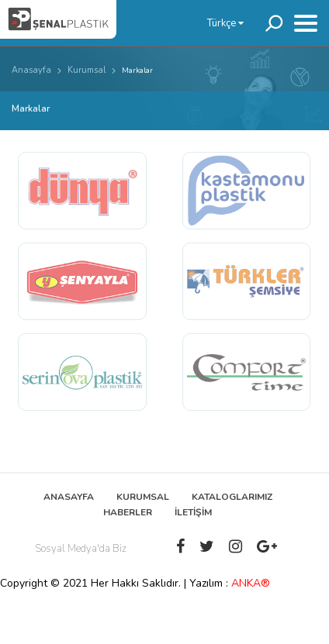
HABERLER (128, 512)
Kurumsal (87, 70)
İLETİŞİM (193, 512)
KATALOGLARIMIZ (232, 497)
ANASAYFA (69, 497)
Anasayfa (31, 70)
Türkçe (225, 23)
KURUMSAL (143, 497)
